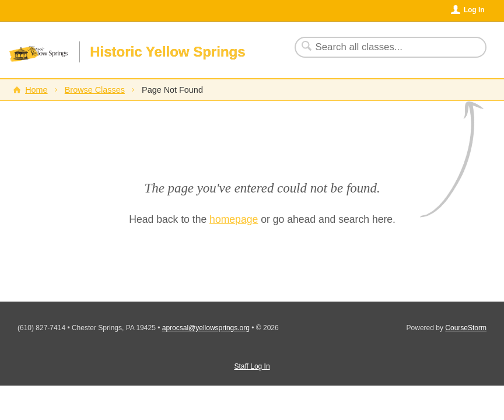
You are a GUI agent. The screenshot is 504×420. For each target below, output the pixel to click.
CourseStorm (466, 328)
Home (36, 90)
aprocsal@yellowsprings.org (206, 328)
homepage (234, 219)
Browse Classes (95, 90)
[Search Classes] (384, 47)
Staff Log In (252, 366)
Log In (474, 10)
